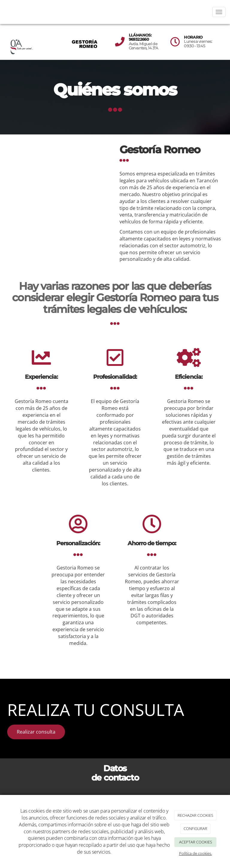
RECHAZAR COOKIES (195, 815)
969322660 (139, 39)
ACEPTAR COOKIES (196, 842)
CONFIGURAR (195, 828)
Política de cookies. (196, 853)
